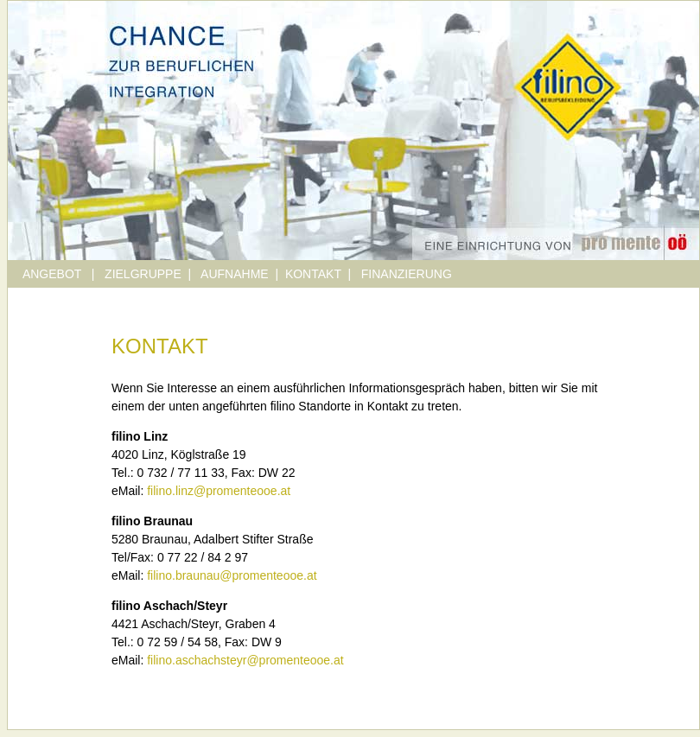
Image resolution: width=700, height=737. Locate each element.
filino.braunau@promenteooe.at (232, 575)
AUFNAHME (235, 274)
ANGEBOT (54, 274)
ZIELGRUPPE (143, 274)
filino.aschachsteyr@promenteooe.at (245, 660)
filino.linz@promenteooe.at (219, 491)
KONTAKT (313, 274)
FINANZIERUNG (407, 274)
